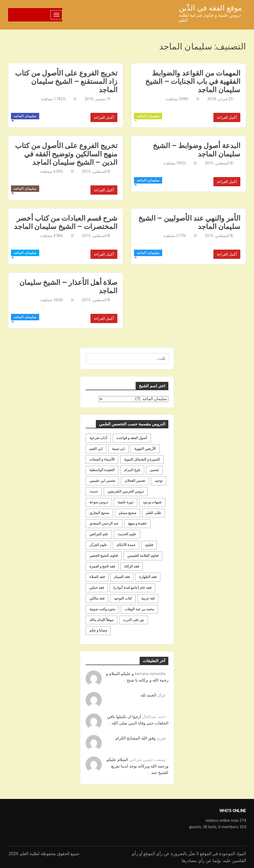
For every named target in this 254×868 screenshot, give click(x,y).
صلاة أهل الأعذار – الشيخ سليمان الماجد (68, 286)
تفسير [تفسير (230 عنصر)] (154, 470)
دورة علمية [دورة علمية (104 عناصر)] (126, 502)
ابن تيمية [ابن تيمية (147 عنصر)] (118, 449)
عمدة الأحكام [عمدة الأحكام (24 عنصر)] (126, 545)
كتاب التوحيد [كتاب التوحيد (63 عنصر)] (123, 598)
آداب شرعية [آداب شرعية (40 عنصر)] (98, 438)
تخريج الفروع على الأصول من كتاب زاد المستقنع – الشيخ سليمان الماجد (66, 81)
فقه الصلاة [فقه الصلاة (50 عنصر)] (97, 577)
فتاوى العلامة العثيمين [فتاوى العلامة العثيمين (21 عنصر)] (143, 556)
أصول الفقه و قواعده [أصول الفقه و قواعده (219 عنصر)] (132, 438)
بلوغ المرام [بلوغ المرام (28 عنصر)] (132, 470)
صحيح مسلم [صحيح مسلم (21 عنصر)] (128, 513)
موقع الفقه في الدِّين (210, 8)
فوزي (161, 738)
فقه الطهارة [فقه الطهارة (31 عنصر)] (148, 577)
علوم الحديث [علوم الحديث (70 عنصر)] (127, 534)
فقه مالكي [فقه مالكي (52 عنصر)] (97, 598)
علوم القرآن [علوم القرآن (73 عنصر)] (98, 545)
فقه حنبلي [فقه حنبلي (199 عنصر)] (97, 588)
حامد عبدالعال (154, 717)
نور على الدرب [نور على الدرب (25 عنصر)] (134, 620)
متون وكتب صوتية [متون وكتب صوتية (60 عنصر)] (102, 609)
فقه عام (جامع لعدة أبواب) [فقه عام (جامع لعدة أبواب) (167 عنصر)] (132, 588)
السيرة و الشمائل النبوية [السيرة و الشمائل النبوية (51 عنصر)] (142, 459)
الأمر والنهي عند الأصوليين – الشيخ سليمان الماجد (189, 222)
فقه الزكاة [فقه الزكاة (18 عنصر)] (132, 566)
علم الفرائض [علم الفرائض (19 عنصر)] (99, 534)
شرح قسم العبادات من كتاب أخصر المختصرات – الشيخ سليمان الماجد (66, 222)
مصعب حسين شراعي (147, 760)
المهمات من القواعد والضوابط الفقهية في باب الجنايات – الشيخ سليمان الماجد (193, 81)
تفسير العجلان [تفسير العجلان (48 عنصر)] (135, 481)
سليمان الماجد (25, 116)
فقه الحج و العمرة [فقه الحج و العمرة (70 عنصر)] (102, 566)
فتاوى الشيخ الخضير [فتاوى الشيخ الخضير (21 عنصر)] (104, 556)
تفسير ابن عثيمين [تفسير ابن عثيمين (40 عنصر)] (102, 481)
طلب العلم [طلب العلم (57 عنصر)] (153, 513)
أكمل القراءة (104, 117)
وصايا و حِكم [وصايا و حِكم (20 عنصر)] (98, 630)
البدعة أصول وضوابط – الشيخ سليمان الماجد (197, 150)
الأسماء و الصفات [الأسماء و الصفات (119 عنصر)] (102, 459)
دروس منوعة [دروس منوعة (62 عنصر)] (99, 502)
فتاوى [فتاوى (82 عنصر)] (149, 545)
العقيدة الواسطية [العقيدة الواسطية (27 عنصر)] (102, 470)
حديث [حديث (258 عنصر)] (94, 491)
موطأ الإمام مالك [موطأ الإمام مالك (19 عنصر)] (101, 620)
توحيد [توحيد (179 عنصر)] (159, 481)
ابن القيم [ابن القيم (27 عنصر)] (96, 449)
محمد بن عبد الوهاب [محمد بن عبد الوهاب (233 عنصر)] (139, 609)
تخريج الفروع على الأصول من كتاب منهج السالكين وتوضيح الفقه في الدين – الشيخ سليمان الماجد (66, 154)
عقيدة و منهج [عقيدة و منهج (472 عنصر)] (137, 523)
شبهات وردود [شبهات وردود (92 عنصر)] (152, 502)
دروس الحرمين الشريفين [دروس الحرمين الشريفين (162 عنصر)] (126, 491)
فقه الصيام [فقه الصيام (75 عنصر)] (122, 577)
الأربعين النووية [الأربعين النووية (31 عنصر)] (145, 449)
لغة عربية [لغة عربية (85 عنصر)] (148, 598)
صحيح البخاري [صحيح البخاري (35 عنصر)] (99, 513)
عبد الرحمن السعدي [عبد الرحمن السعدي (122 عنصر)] (104, 523)
